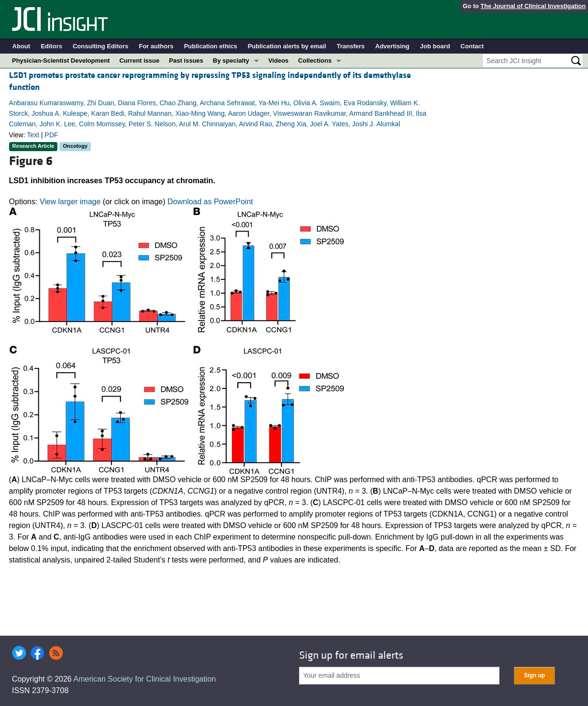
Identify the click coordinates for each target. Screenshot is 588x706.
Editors (51, 46)
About (22, 46)
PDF (51, 135)
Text (33, 135)
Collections (315, 61)
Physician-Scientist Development (61, 61)
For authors (156, 46)
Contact (472, 46)
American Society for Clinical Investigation (144, 679)
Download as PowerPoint (210, 202)
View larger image (70, 202)
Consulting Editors (100, 46)
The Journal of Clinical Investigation (533, 6)
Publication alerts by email (287, 46)
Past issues (186, 61)
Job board (435, 46)
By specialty (231, 61)
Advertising (392, 46)
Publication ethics (210, 46)
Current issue (139, 61)
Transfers (351, 46)
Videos (278, 61)
